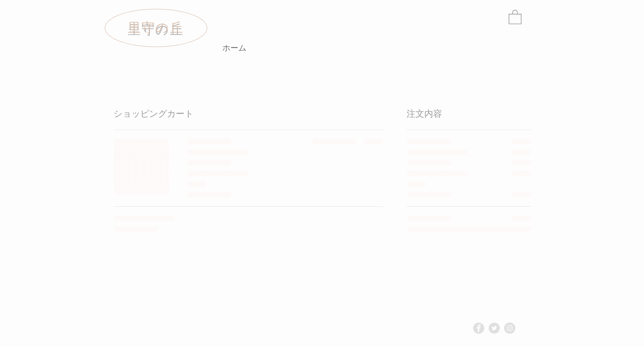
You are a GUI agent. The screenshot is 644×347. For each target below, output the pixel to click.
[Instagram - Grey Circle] (510, 328)
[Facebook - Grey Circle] (479, 328)
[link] (515, 17)
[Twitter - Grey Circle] (494, 328)
